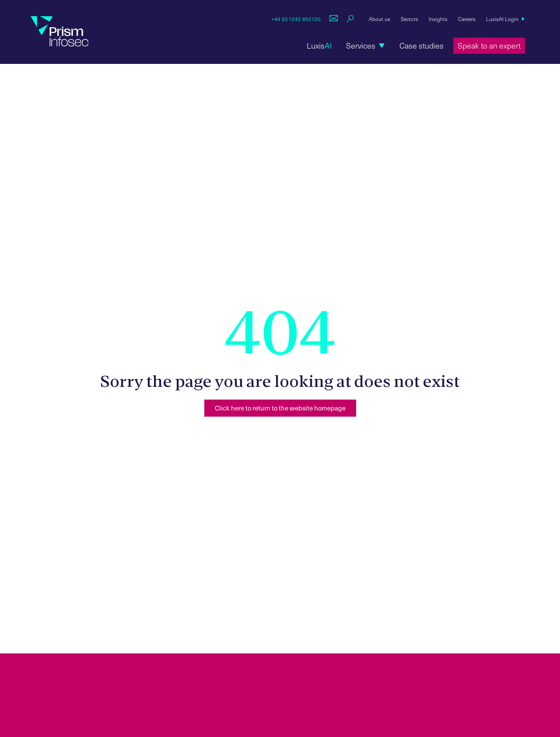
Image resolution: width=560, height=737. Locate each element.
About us (380, 19)
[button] (366, 46)
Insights (438, 19)
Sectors (409, 19)
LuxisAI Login (502, 19)
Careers (467, 19)
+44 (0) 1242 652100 (296, 19)
